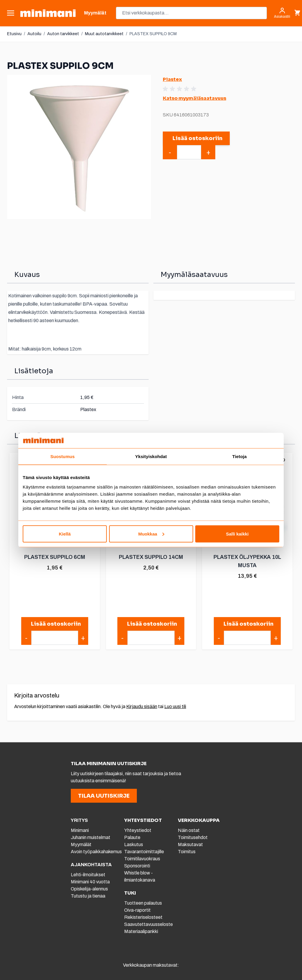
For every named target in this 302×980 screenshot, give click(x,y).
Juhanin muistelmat (91, 837)
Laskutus (134, 844)
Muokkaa (151, 534)
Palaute (132, 837)
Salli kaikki (237, 534)
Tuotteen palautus (143, 903)
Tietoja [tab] (240, 456)
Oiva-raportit (137, 910)
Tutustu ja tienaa (88, 896)
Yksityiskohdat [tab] (151, 456)
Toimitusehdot (193, 837)
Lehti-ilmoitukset (88, 875)
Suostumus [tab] (63, 456)
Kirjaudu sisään (142, 706)
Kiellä (65, 534)
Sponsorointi (137, 866)
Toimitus (187, 852)
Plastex (172, 79)
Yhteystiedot (138, 830)
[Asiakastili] (282, 13)
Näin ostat (189, 830)
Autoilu (34, 34)
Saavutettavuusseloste (148, 924)
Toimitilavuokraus (142, 859)
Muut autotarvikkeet (104, 34)
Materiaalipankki (141, 931)
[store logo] (48, 13)
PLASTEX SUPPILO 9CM (153, 34)
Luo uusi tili (175, 706)
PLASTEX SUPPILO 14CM (151, 557)
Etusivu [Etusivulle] (14, 34)
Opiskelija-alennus (89, 889)
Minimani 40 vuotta (90, 882)
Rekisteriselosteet (143, 917)
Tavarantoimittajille (144, 852)
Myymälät (81, 844)
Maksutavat (190, 844)
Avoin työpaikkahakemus (96, 852)
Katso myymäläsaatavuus (195, 98)
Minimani (80, 830)
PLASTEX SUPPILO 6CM (55, 557)
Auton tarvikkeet (63, 34)
